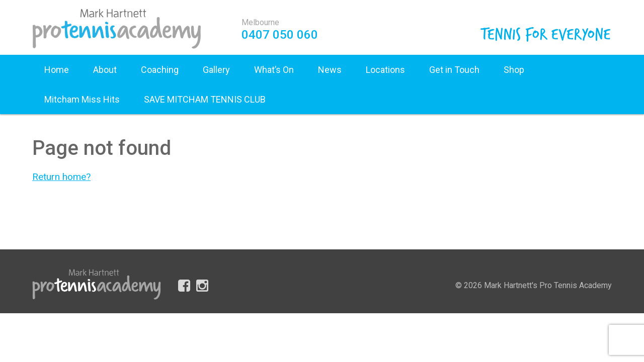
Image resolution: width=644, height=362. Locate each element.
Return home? (61, 177)
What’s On (274, 70)
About (105, 70)
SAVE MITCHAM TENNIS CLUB (205, 99)
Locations (385, 70)
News (330, 70)
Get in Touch (454, 70)
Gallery (216, 70)
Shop (514, 70)
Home (57, 70)
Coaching (160, 70)
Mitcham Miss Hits (82, 99)
